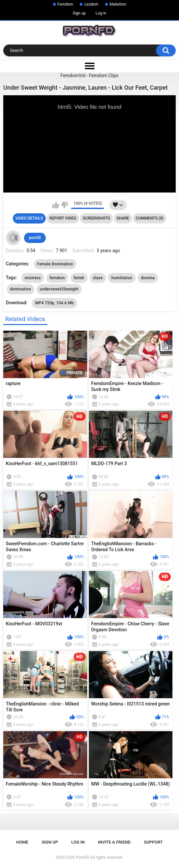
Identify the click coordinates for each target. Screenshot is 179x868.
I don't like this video (64, 205)
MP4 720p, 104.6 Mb (54, 303)
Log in (101, 13)
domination (21, 289)
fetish (79, 278)
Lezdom (91, 4)
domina (148, 278)
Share (123, 218)
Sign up (79, 13)
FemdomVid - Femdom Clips (89, 75)
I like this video (56, 205)
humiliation (122, 278)
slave (98, 278)
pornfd (35, 238)
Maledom (118, 4)
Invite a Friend (114, 842)
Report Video (63, 218)
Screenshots (97, 218)
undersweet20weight (59, 289)
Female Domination (55, 264)
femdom (57, 278)
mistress (33, 278)
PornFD (83, 857)
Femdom (65, 4)
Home (22, 842)
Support (153, 842)
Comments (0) (150, 218)
